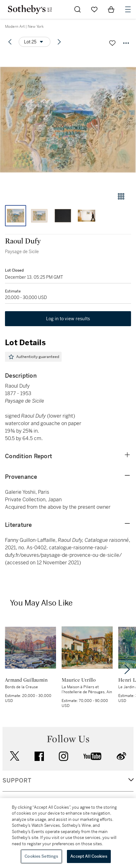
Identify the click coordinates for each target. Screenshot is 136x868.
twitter (15, 756)
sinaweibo (121, 756)
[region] (68, 833)
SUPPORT (17, 781)
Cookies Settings (41, 856)
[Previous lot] (10, 42)
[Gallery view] (121, 196)
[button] (68, 120)
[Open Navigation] (128, 9)
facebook (39, 756)
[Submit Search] (77, 9)
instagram (63, 756)
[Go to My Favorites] (94, 9)
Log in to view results (68, 319)
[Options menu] (35, 42)
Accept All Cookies (89, 856)
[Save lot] (112, 43)
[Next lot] (59, 42)
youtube (92, 756)
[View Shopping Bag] (111, 9)
